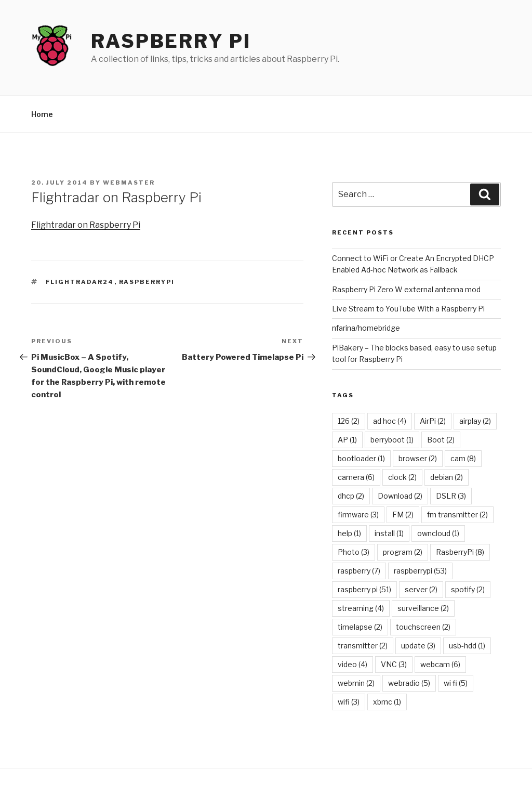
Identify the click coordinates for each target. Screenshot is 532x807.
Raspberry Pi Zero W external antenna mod (406, 289)
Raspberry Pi (171, 41)
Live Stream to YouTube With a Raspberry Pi (408, 309)
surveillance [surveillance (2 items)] (423, 608)
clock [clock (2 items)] (402, 477)
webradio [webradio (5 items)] (409, 683)
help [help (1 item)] (349, 533)
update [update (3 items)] (418, 646)
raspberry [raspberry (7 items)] (359, 571)
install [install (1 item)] (389, 533)
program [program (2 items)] (403, 552)
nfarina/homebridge (366, 328)
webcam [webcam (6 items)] (440, 664)
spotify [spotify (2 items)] (468, 589)
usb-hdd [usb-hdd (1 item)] (467, 646)
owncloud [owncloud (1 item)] (438, 533)
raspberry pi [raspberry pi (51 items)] (364, 589)
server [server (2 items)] (421, 589)
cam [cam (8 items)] (463, 458)
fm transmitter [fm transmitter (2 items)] (457, 515)
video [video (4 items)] (353, 664)
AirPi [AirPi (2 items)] (433, 421)
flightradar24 (80, 282)
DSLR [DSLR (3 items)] (451, 496)
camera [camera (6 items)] (356, 477)
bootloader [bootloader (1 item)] (361, 458)
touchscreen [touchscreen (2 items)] (423, 627)
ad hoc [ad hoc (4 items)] (390, 421)
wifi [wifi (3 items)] (349, 702)
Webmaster (129, 183)
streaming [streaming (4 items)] (361, 608)
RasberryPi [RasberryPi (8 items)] (460, 552)
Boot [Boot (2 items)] (441, 440)
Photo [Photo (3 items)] (354, 552)
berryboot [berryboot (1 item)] (392, 440)
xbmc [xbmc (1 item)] (387, 702)
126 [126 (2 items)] (349, 421)
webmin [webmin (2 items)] (356, 683)
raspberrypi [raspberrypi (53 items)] (420, 571)
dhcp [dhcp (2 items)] (351, 496)
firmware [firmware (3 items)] (358, 515)
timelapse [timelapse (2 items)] (360, 627)
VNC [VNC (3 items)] (394, 664)
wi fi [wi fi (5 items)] (456, 683)
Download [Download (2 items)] (400, 496)
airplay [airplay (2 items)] (475, 421)
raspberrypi (147, 282)
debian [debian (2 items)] (447, 477)
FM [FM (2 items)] (403, 515)
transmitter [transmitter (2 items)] (363, 646)
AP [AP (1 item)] (347, 440)
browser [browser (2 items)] (418, 458)
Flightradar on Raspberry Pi (86, 225)
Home (42, 114)
